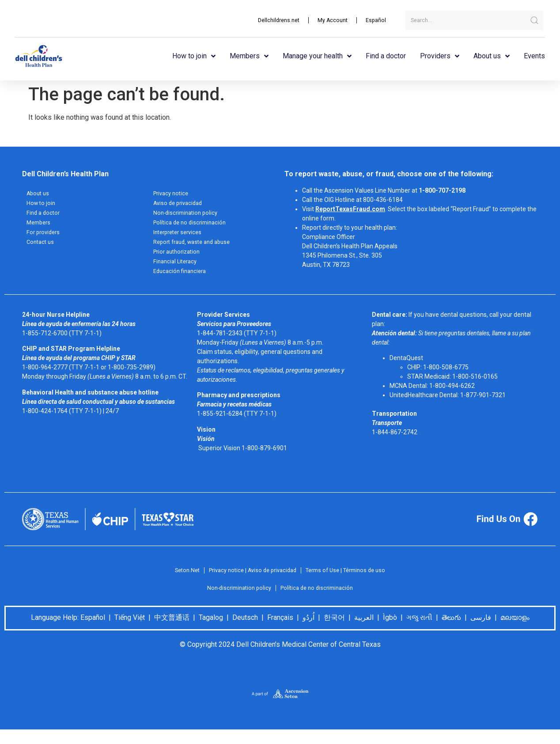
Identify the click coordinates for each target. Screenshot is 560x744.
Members (249, 56)
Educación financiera (182, 279)
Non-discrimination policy (188, 215)
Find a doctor (386, 56)
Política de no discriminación (193, 226)
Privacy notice (173, 194)
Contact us (42, 247)
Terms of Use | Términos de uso (352, 579)
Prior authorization (179, 258)
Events (534, 56)
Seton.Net (179, 579)
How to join (194, 56)
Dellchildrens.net (272, 20)
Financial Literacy (177, 268)
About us (492, 56)
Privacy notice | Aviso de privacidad (250, 579)
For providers (45, 236)
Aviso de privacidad (180, 205)
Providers (440, 56)
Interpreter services (180, 236)
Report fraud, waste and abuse (196, 247)
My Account (329, 20)
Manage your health (317, 56)
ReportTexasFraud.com (350, 209)
